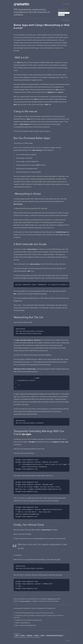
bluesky (36, 636)
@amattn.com (52, 599)
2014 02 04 (66, 20)
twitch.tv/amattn (25, 601)
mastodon (30, 636)
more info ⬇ (66, 4)
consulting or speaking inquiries (55, 636)
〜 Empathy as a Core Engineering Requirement (28, 620)
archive (23, 636)
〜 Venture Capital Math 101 (22, 623)
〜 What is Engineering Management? (25, 625)
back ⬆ (68, 641)
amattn (21, 4)
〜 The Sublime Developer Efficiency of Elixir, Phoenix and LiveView (34, 613)
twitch (42, 636)
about (17, 636)
